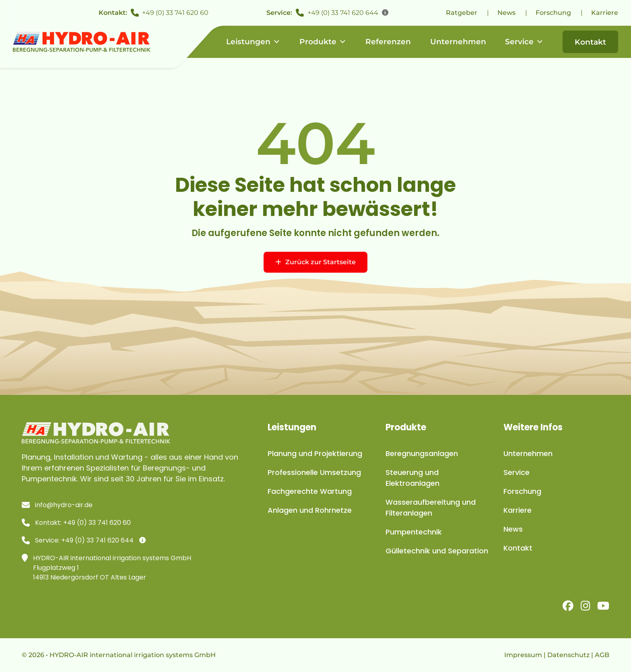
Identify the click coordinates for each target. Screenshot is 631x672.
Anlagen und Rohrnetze (310, 510)
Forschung (553, 13)
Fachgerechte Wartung (310, 491)
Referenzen (388, 42)
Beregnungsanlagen (422, 453)
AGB (602, 655)
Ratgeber (462, 13)
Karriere (605, 13)
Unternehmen (458, 42)
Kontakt (590, 42)
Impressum (523, 655)
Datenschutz (568, 655)
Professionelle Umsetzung (314, 472)
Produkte (323, 42)
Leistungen (253, 42)
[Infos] (385, 13)
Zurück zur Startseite (315, 262)
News (506, 13)
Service (524, 42)
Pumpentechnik (414, 532)
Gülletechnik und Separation (437, 551)
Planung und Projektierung (315, 453)
